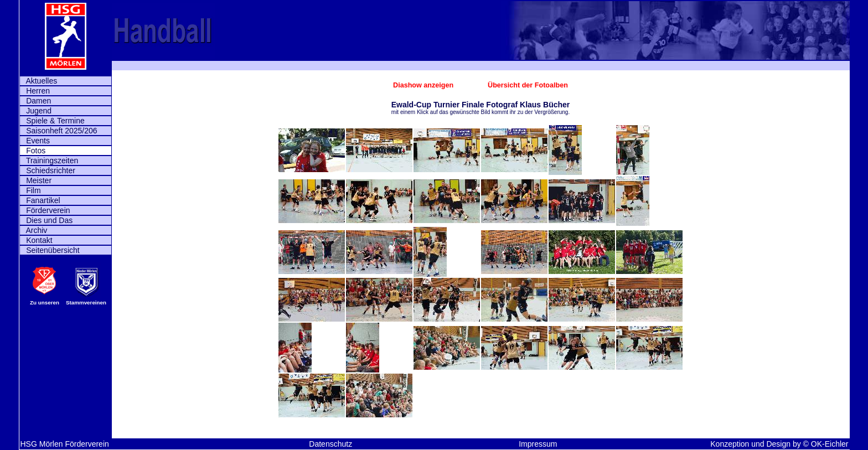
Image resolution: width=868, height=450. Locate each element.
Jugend (36, 111)
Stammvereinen (86, 302)
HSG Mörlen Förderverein (65, 444)
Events (35, 141)
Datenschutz (330, 444)
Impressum (538, 444)
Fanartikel (40, 200)
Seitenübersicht (50, 250)
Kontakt (36, 240)
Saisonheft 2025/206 (59, 131)
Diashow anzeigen (424, 85)
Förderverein (45, 210)
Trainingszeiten (49, 161)
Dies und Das (46, 220)
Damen (36, 101)
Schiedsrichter (48, 170)
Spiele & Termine (52, 121)
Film (30, 190)
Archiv (34, 230)
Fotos (33, 151)
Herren (35, 91)
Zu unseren (45, 302)
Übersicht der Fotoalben (528, 85)
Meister (36, 180)
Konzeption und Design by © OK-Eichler (779, 444)
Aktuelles (39, 81)
